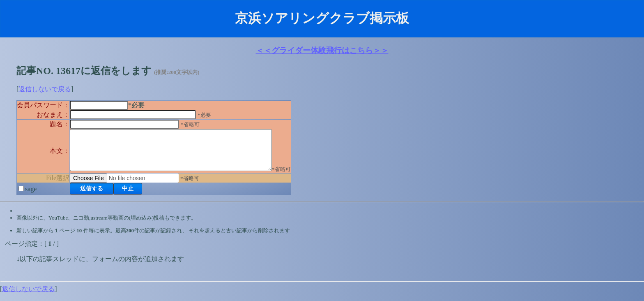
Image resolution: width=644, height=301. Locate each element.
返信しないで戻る (45, 89)
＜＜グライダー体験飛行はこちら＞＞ (322, 50)
